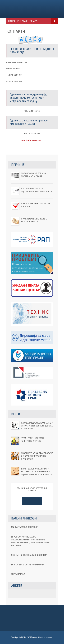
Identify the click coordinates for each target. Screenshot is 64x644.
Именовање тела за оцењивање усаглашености (37, 190)
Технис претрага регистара (22, 21)
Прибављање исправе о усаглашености (34, 220)
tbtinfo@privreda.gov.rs (32, 140)
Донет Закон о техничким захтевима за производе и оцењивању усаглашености (37, 472)
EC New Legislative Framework (28, 565)
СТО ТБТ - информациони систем (29, 555)
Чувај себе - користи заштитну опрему (32, 440)
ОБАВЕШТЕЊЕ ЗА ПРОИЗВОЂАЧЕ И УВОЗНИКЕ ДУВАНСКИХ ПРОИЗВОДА (37, 456)
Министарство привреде (25, 527)
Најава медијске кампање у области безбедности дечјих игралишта (37, 426)
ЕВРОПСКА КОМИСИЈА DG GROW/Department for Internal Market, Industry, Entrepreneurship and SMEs (31, 541)
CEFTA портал (18, 574)
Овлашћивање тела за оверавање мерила (33, 175)
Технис (28, 9)
